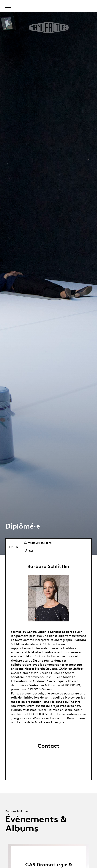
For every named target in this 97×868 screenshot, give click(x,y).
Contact (49, 746)
